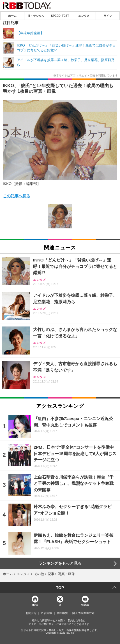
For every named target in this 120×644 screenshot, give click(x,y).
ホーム (12, 16)
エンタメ (84, 16)
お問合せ (31, 613)
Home (35, 605)
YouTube (85, 605)
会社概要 (62, 613)
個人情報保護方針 (83, 613)
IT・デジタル (36, 16)
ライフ (108, 16)
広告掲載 (47, 613)
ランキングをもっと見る (60, 563)
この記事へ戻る (17, 196)
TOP (60, 588)
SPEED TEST (60, 16)
